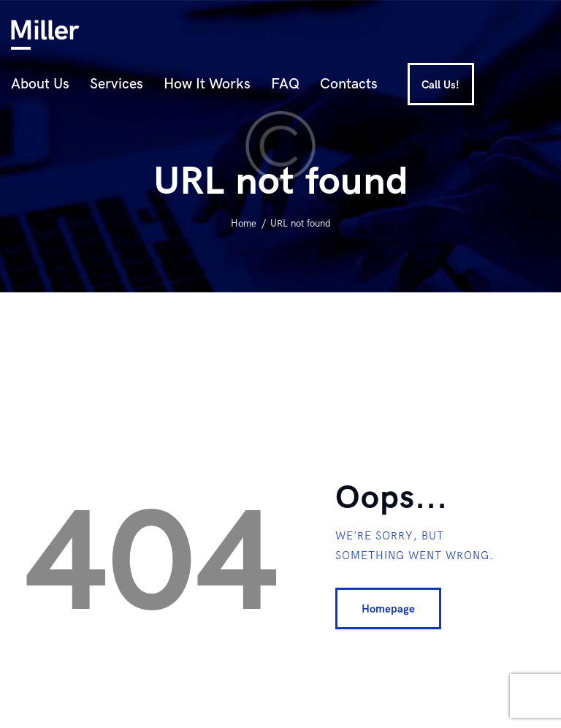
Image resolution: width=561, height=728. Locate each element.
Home (244, 224)
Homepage (388, 609)
